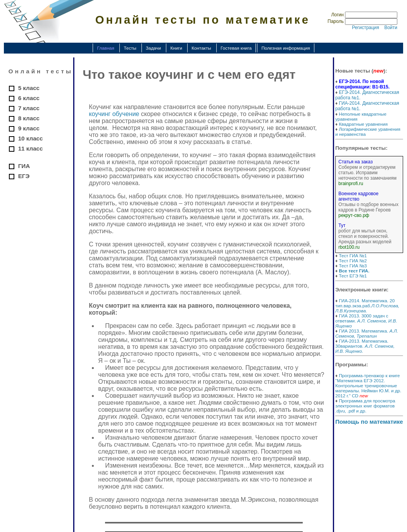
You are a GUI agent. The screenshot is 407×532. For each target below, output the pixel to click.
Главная (105, 48)
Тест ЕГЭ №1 (353, 276)
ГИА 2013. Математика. (367, 333)
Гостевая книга (236, 48)
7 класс (29, 108)
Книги (176, 48)
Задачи (153, 48)
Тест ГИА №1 (353, 256)
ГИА (24, 166)
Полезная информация (285, 48)
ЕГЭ (24, 176)
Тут (342, 225)
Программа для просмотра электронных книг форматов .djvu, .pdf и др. (365, 406)
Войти (391, 28)
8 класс (29, 118)
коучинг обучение (114, 114)
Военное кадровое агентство (358, 196)
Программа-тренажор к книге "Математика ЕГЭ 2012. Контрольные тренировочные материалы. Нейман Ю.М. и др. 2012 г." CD (368, 386)
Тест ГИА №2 (353, 261)
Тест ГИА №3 (353, 266)
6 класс (29, 98)
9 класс (29, 128)
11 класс (31, 148)
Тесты (130, 48)
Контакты (201, 48)
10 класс (31, 138)
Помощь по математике (369, 422)
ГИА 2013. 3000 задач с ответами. (366, 321)
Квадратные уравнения (363, 124)
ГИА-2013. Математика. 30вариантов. (365, 346)
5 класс (29, 88)
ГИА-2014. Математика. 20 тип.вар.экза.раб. (367, 306)
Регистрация (366, 28)
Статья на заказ (355, 162)
